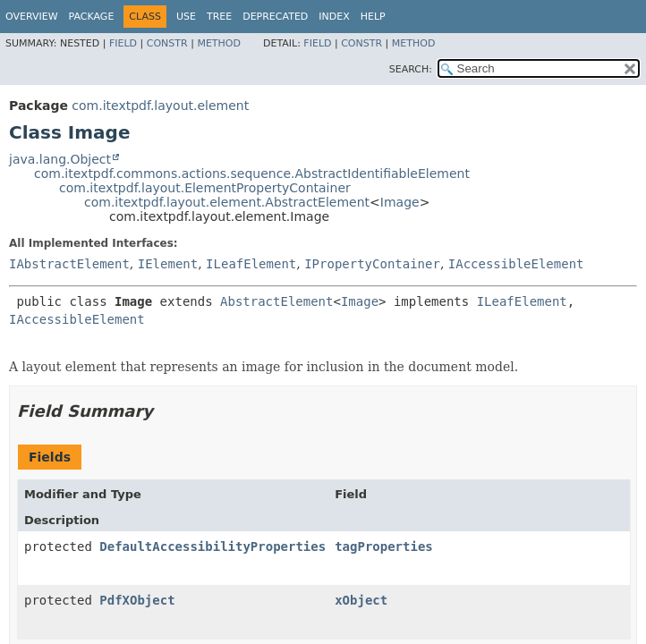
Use (186, 17)
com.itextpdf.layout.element (160, 106)
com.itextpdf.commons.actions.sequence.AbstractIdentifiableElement (252, 174)
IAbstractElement (69, 264)
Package (92, 17)
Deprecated (275, 17)
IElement (168, 264)
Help (373, 17)
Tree (219, 17)
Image (400, 202)
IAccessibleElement (516, 264)
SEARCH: (411, 69)
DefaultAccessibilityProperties (212, 547)
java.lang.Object (60, 159)
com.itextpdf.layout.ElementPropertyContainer (205, 188)
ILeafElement (251, 264)
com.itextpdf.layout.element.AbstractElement (227, 202)
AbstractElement (276, 301)
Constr (167, 43)
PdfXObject (137, 600)
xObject (361, 600)
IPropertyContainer (372, 264)
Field (123, 43)
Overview (32, 17)
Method (219, 43)
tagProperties (384, 547)
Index (334, 17)
